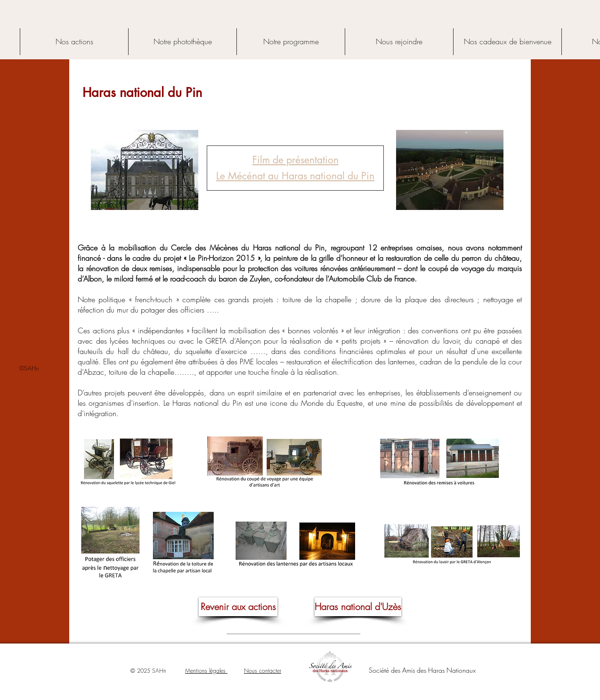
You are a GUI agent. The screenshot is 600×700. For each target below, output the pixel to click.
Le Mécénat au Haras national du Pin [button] (295, 176)
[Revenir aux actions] (238, 607)
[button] (296, 160)
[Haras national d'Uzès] (358, 607)
